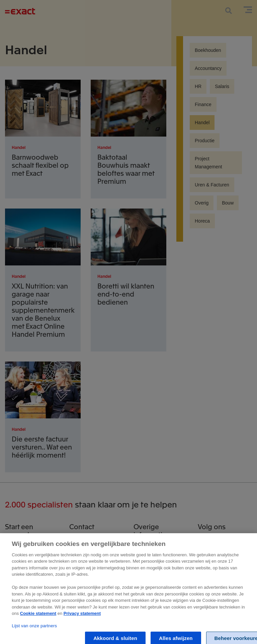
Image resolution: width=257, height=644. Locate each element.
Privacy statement (82, 617)
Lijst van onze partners (34, 629)
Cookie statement (38, 617)
